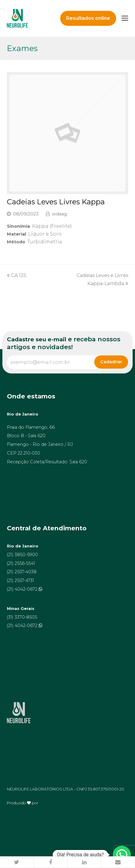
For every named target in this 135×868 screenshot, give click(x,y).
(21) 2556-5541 (21, 563)
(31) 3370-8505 (22, 617)
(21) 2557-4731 (21, 580)
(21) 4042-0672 (23, 589)
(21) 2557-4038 (22, 572)
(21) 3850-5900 (22, 555)
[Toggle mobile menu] (125, 18)
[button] (17, 862)
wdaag (59, 214)
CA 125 (17, 275)
